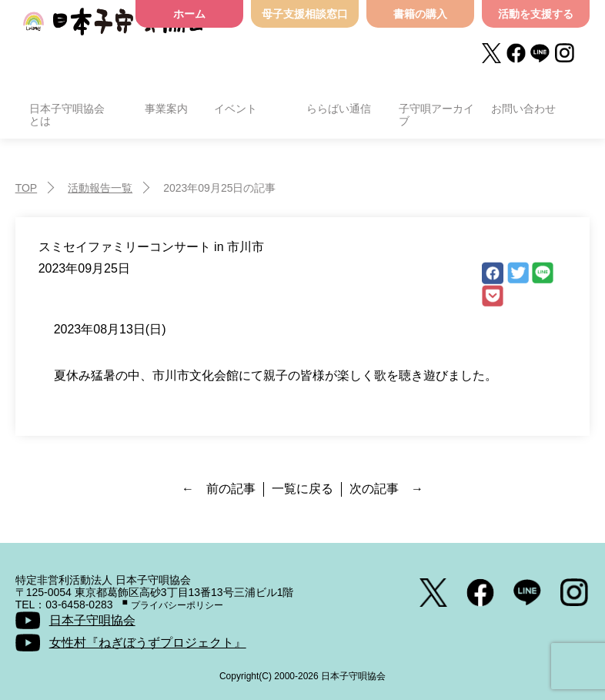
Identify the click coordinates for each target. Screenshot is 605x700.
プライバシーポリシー (177, 605)
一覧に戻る (302, 489)
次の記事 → (386, 489)
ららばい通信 (339, 109)
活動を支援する (536, 14)
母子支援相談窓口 (305, 14)
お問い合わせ (523, 109)
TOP (27, 188)
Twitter (518, 273)
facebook (493, 273)
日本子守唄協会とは (67, 115)
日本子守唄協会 (114, 33)
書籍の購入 (420, 14)
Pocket (493, 296)
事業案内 (166, 109)
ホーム (189, 14)
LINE (543, 273)
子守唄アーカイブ (436, 115)
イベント (236, 109)
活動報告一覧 (100, 188)
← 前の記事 (219, 489)
